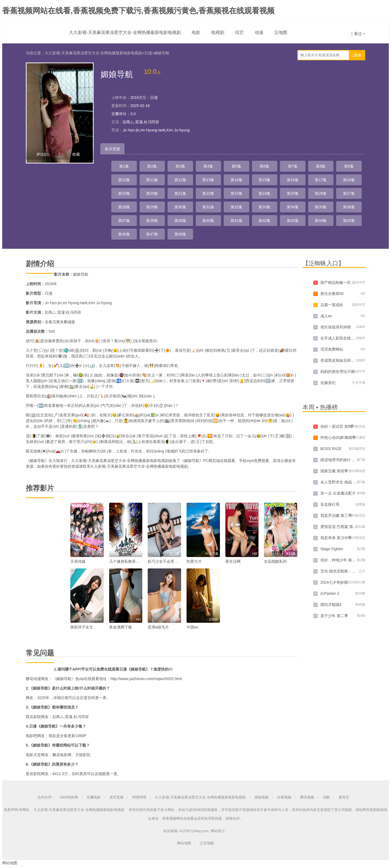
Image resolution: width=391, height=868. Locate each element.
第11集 (152, 180)
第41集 (237, 221)
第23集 (237, 193)
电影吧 (31, 736)
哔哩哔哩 (139, 797)
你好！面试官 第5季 (337, 426)
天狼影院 (83, 755)
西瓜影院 (33, 717)
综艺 (239, 32)
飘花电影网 (62, 755)
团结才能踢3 (331, 605)
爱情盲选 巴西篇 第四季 (340, 527)
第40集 (208, 221)
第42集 (264, 221)
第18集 (349, 180)
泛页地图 (207, 843)
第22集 (208, 193)
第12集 (180, 180)
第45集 (349, 221)
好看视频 (284, 797)
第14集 (237, 180)
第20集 (152, 193)
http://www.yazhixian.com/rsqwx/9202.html (146, 679)
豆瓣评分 (119, 114)
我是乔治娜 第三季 (336, 515)
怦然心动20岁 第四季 (338, 438)
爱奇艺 (344, 797)
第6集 (264, 166)
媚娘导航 (162, 53)
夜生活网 (233, 561)
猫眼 (102, 774)
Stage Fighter (332, 549)
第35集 (321, 207)
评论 (42, 154)
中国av (192, 627)
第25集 (293, 193)
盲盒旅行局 (330, 504)
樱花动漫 (33, 679)
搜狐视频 (261, 797)
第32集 (237, 207)
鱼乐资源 (112, 149)
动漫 (259, 32)
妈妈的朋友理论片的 (338, 372)
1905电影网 (69, 797)
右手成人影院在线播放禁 (341, 338)
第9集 (349, 166)
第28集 (124, 207)
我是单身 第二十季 (336, 538)
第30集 (180, 207)
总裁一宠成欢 (332, 305)
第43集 (293, 221)
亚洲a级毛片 (158, 627)
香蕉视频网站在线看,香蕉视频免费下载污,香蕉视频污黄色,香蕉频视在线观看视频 (138, 11)
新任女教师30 (332, 294)
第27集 (349, 193)
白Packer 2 (330, 593)
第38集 (152, 221)
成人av (326, 316)
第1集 (124, 166)
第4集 (208, 166)
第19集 (124, 193)
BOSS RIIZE (331, 449)
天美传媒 (78, 561)
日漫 (148, 53)
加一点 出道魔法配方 (338, 493)
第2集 (152, 166)
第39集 (180, 221)
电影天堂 (33, 755)
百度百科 (87, 698)
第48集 (180, 234)
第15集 (264, 180)
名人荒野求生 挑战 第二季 (342, 482)
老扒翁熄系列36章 (336, 327)
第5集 (237, 166)
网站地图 (184, 843)
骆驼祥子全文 (82, 627)
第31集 (208, 207)
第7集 (293, 166)
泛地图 (281, 32)
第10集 (124, 180)
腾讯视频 (307, 797)
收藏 (76, 154)
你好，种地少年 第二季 (340, 560)
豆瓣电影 (94, 797)
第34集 (293, 207)
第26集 (321, 193)
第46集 (124, 234)
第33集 (264, 207)
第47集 (152, 234)
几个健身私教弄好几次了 (130, 561)
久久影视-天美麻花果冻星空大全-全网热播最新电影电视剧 (125, 32)
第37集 (124, 221)
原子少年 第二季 (334, 616)
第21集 (180, 193)
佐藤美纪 (328, 383)
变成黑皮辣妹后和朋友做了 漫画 (348, 360)
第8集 (321, 166)
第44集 (321, 221)
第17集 (321, 180)
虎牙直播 (116, 797)
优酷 (326, 797)
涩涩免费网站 (332, 349)
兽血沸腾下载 (121, 627)
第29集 (152, 207)
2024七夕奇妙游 (334, 582)
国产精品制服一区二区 (339, 282)
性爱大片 (194, 561)
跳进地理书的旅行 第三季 (342, 460)
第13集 (208, 180)
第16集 (293, 180)
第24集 (264, 193)
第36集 (349, 207)
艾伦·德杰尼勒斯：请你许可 (344, 571)
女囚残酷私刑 (275, 561)
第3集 (180, 166)
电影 (196, 32)
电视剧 (218, 32)
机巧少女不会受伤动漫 (167, 561)
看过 (358, 34)
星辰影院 (33, 774)
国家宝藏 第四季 (334, 471)
